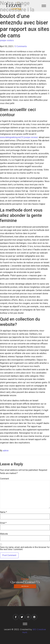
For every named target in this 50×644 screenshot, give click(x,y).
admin (6, 451)
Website (4, 534)
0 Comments (21, 46)
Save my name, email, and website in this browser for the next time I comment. (25, 548)
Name (3, 512)
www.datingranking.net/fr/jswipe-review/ (19, 137)
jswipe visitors (7, 40)
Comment (4, 479)
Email (3, 523)
